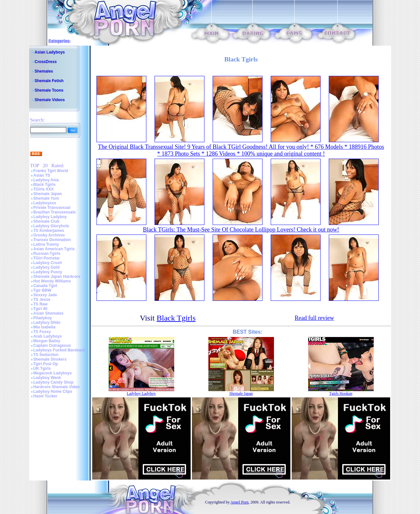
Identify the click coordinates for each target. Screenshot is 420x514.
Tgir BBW (42, 290)
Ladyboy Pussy (48, 272)
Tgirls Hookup (341, 393)
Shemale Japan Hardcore (57, 277)
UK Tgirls (42, 369)
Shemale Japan (48, 194)
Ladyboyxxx (45, 203)
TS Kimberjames (49, 231)
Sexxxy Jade (45, 295)
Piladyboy (43, 318)
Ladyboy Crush (48, 263)
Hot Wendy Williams (52, 281)
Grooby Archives (49, 235)
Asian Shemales (49, 313)
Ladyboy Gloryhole (51, 226)
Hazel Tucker (45, 396)
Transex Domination (52, 240)
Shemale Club (46, 221)
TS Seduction (46, 355)
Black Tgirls (45, 185)
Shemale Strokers (50, 359)
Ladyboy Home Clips (53, 391)
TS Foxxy (42, 332)
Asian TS (42, 175)
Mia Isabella (44, 327)
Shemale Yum (46, 198)
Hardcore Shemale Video (57, 387)
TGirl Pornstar (47, 258)
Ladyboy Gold (47, 267)
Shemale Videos (50, 100)
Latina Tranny (46, 244)
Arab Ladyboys (48, 336)
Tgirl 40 (41, 309)
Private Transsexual (52, 208)
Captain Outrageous (52, 346)
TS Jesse (42, 300)
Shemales (44, 71)
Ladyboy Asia (46, 180)
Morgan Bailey (47, 341)
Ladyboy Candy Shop (54, 382)
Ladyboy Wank (47, 378)
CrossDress (46, 62)
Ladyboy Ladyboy (50, 217)
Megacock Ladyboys (53, 373)
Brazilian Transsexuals (55, 212)
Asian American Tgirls (54, 249)
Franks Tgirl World (51, 171)
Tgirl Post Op (46, 364)
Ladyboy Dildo (47, 323)
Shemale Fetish (49, 81)
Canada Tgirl (45, 286)
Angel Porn (239, 502)
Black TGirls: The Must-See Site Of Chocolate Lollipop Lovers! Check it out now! (241, 230)
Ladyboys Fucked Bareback (60, 350)
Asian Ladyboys (50, 52)
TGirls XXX (44, 189)
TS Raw (41, 304)
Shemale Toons (49, 90)
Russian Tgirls (47, 254)
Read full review (314, 318)
